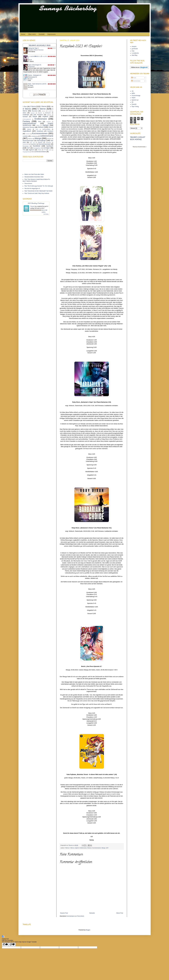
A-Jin (31, 60)
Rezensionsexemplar (44, 144)
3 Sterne (43, 106)
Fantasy (26, 121)
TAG (24, 150)
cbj (133, 91)
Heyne (134, 98)
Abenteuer (35, 111)
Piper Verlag (135, 107)
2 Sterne (33, 106)
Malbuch (30, 139)
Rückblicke (37, 146)
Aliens (25, 113)
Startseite (92, 913)
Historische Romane (29, 127)
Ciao (133, 51)
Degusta (49, 115)
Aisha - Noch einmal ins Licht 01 (37, 84)
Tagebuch (31, 150)
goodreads (135, 49)
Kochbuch (50, 131)
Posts (134, 78)
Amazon (134, 47)
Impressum (52, 34)
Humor (51, 127)
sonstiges (47, 148)
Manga (103, 848)
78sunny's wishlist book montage (138, 139)
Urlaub (50, 150)
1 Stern (25, 107)
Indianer (29, 129)
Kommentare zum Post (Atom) (75, 916)
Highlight (45, 125)
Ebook (35, 116)
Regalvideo (33, 144)
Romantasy (26, 146)
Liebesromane (47, 136)
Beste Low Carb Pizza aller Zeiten (34, 174)
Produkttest (48, 142)
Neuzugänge (41, 140)
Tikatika (31, 86)
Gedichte (49, 122)
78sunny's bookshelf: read (40, 46)
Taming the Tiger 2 (33, 48)
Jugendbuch (27, 131)
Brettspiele (48, 113)
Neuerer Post (64, 913)
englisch (77, 848)
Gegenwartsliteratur (30, 123)
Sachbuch (50, 146)
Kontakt (42, 34)
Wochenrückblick (41, 152)
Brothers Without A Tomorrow (36, 50)
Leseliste (25, 136)
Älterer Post (120, 913)
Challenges (26, 115)
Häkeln (38, 125)
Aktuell (50, 111)
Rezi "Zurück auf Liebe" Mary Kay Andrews (37, 193)
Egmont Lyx (135, 100)
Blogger (88, 930)
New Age (32, 142)
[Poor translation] (12, 944)
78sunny (71, 845)
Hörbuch (89, 848)
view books (46, 214)
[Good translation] (5, 944)
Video (33, 152)
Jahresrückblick (46, 129)
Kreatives (28, 134)
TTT (45, 150)
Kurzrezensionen (97, 848)
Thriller (40, 150)
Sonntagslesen (37, 148)
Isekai (37, 129)
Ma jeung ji (32, 67)
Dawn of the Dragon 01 (35, 65)
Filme (40, 122)
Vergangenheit (26, 152)
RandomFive (26, 144)
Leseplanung (34, 136)
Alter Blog (135, 55)
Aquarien (33, 113)
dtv (133, 102)
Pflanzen (40, 142)
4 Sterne (67, 848)
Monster (49, 139)
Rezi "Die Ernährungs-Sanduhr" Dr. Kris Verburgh (39, 186)
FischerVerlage (136, 96)
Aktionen (43, 111)
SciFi (107, 848)
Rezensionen (28, 184)
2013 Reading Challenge (36, 203)
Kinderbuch (40, 131)
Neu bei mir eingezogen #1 (32, 188)
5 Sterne (72, 848)
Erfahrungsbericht (27, 119)
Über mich (32, 34)
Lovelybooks (135, 53)
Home (23, 34)
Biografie (40, 113)
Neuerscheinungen (28, 141)
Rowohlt (134, 104)
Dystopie (25, 117)
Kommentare (136, 81)
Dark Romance (38, 115)
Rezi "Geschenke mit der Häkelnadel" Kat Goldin (39, 191)
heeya (31, 79)
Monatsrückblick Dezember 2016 (34, 177)
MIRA (133, 93)
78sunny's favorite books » (139, 147)
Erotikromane (83, 848)
